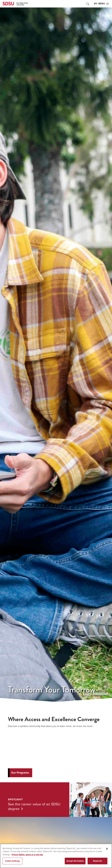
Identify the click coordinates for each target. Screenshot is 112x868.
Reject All (97, 861)
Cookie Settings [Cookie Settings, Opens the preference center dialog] (12, 861)
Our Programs (20, 773)
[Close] (107, 849)
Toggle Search (87, 4)
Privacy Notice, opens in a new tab (27, 855)
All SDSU (101, 4)
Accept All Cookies (75, 861)
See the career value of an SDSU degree (34, 806)
